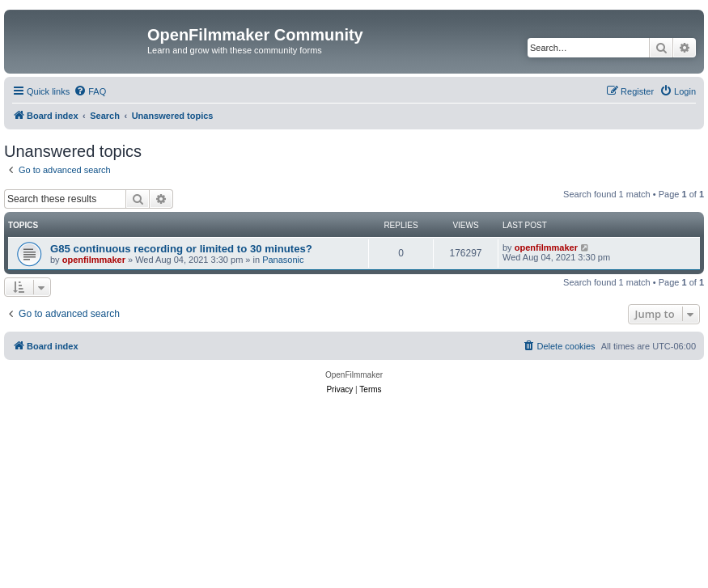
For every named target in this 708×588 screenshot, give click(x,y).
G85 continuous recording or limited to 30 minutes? (181, 249)
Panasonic (283, 260)
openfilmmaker (94, 260)
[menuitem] (90, 91)
